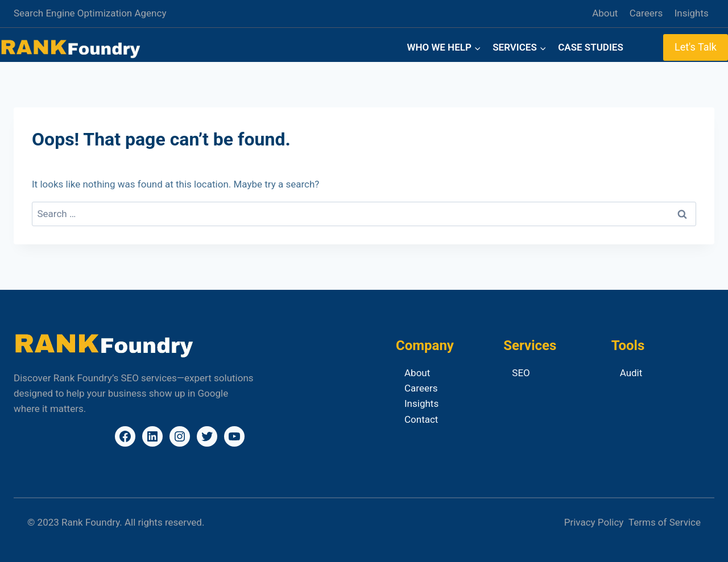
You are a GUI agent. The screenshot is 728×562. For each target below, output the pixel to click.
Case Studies (591, 47)
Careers (646, 13)
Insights (692, 13)
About (605, 13)
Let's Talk (696, 47)
